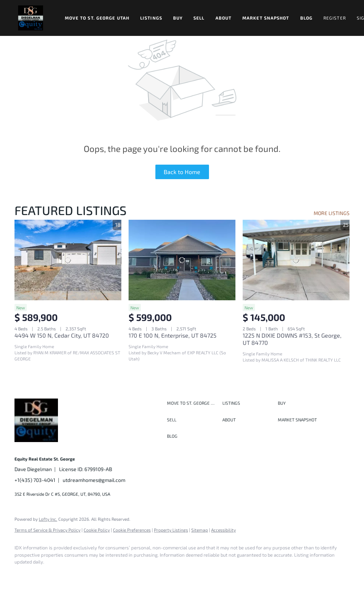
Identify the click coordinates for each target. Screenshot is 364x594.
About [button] (224, 18)
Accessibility (223, 530)
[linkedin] (44, 574)
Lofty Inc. (48, 519)
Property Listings (171, 530)
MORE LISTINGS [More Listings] (332, 213)
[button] (31, 18)
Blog (306, 18)
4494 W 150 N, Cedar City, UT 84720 (62, 335)
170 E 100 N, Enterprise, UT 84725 (173, 335)
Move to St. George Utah (97, 18)
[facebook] (23, 574)
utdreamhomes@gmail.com (94, 480)
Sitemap (200, 530)
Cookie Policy (97, 530)
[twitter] (65, 574)
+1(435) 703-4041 (35, 480)
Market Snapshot (266, 18)
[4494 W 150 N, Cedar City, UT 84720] (68, 260)
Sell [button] (199, 18)
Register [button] (335, 18)
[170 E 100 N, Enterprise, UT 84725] (182, 260)
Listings (151, 18)
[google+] (128, 574)
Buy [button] (178, 18)
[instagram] (86, 574)
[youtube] (107, 574)
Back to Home (182, 172)
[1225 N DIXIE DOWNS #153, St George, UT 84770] (296, 260)
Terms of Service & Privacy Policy (47, 530)
